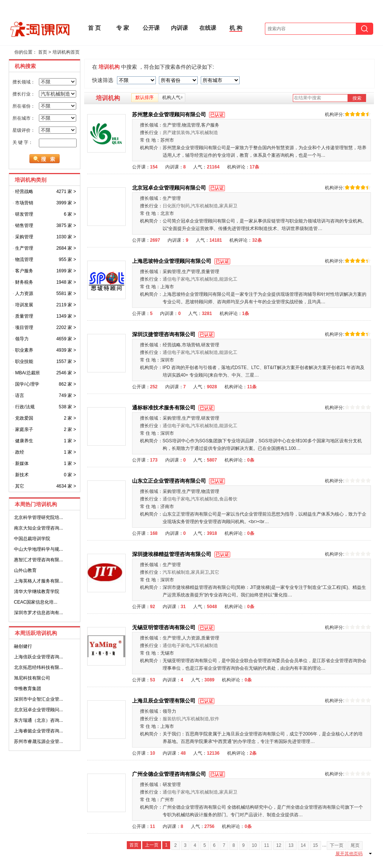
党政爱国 (24, 418)
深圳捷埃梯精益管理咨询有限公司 (182, 554)
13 (291, 845)
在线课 (208, 28)
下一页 (337, 845)
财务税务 (24, 282)
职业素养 (24, 350)
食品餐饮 (228, 499)
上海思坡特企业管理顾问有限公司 (182, 261)
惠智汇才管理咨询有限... (38, 560)
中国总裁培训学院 (32, 539)
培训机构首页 (66, 52)
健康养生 (24, 441)
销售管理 (24, 225)
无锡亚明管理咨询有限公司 (174, 627)
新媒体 (22, 463)
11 (267, 845)
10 (254, 845)
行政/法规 (25, 407)
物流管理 (24, 259)
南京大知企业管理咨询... (38, 528)
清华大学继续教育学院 (37, 592)
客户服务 (24, 271)
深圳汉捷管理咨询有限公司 (174, 334)
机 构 (236, 28)
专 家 (123, 28)
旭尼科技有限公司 (32, 678)
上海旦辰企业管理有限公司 (174, 701)
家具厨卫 (228, 206)
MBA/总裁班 (27, 373)
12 (279, 845)
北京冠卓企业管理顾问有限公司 (179, 188)
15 (315, 845)
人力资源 (24, 293)
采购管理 (24, 237)
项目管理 (24, 327)
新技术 (22, 475)
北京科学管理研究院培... (38, 517)
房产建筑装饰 (176, 133)
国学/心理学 (27, 384)
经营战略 (24, 192)
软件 (215, 719)
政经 (20, 452)
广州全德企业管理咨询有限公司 (179, 774)
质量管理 (24, 316)
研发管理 (24, 214)
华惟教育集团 (28, 689)
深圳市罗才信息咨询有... (38, 613)
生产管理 (24, 248)
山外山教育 (25, 570)
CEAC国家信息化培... (36, 602)
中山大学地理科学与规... (38, 549)
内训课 (179, 28)
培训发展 (24, 305)
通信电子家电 (176, 279)
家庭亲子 (24, 429)
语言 (20, 395)
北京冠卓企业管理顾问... (38, 710)
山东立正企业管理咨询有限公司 (179, 481)
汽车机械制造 (205, 133)
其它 (20, 486)
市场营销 (24, 203)
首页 (43, 52)
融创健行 (23, 646)
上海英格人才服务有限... (38, 581)
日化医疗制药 (176, 206)
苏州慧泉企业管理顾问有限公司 (179, 114)
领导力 (22, 339)
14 (303, 845)
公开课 (151, 28)
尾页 (355, 845)
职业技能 (24, 361)
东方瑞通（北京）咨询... (38, 720)
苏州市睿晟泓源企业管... (38, 741)
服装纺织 (172, 719)
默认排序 (145, 97)
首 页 (94, 28)
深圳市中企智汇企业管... (38, 699)
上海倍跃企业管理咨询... (38, 657)
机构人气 (171, 97)
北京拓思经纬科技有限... (38, 667)
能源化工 (228, 279)
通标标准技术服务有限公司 (174, 408)
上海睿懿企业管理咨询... (38, 731)
